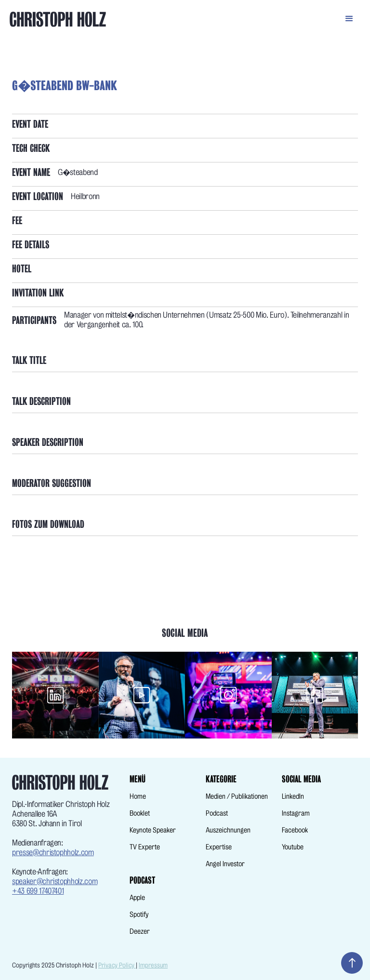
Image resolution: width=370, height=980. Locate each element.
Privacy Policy (117, 965)
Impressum (153, 965)
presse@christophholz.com (53, 852)
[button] (349, 17)
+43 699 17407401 (38, 891)
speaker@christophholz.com (55, 881)
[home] (183, 19)
